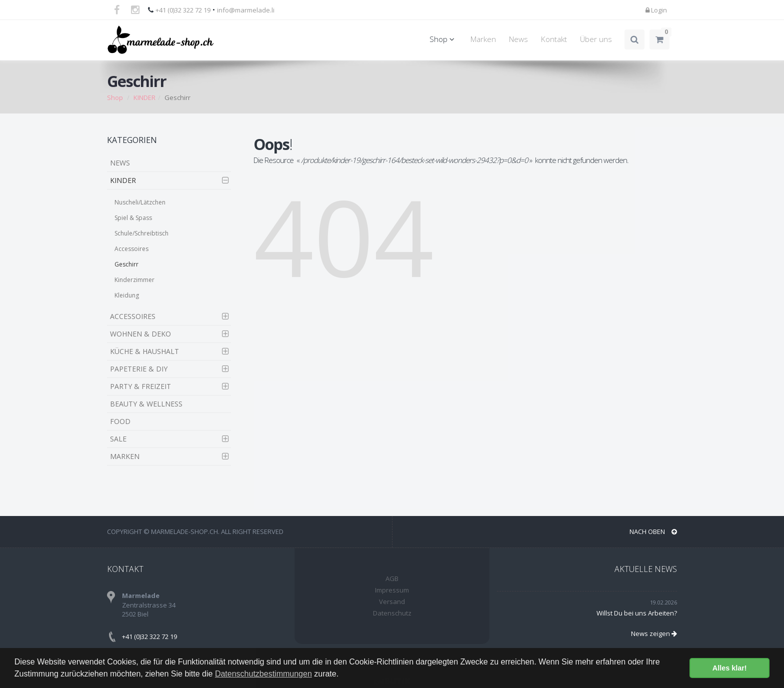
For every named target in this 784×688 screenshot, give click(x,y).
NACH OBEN (653, 531)
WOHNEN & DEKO (140, 334)
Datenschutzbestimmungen (263, 674)
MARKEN (125, 456)
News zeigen (654, 633)
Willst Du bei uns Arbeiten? (637, 613)
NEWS (120, 163)
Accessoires (131, 249)
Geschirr (126, 264)
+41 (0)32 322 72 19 (183, 10)
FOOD (120, 421)
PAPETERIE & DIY (139, 369)
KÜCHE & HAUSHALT (144, 351)
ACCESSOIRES (133, 316)
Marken (483, 39)
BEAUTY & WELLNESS (146, 404)
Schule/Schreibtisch (141, 233)
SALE (118, 439)
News (518, 39)
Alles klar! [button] (730, 668)
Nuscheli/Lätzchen (140, 202)
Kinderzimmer (134, 280)
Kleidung (127, 295)
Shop (443, 39)
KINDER (144, 97)
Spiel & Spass (133, 218)
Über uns (596, 39)
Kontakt (554, 39)
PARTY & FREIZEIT (140, 386)
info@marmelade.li (246, 10)
